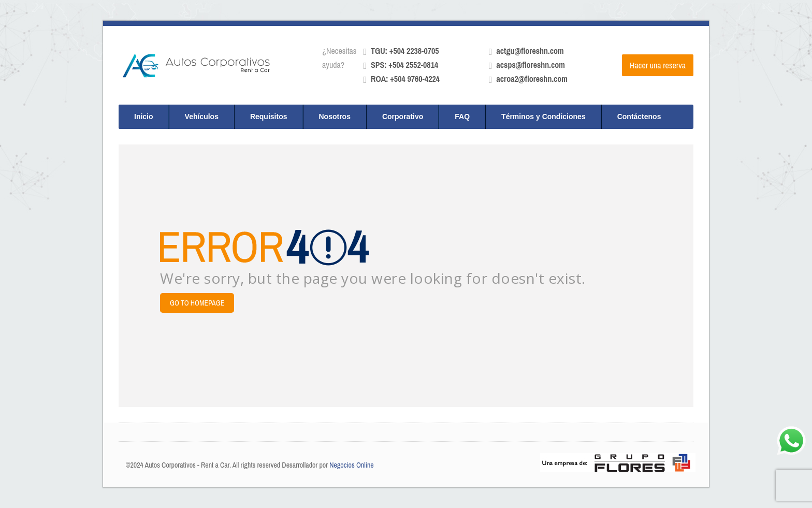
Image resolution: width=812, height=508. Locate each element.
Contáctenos (639, 117)
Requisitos (269, 117)
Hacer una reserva (658, 65)
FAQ (462, 117)
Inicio (144, 117)
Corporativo (403, 117)
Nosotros (335, 117)
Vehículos (202, 117)
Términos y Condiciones (543, 117)
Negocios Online (352, 465)
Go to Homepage (197, 303)
